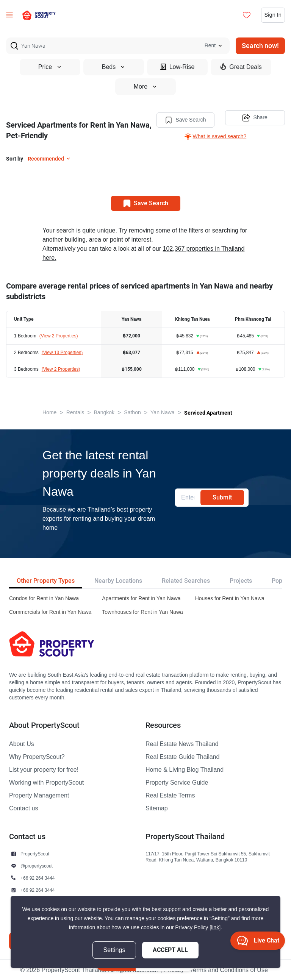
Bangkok (104, 412)
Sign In (272, 15)
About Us (22, 743)
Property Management (39, 795)
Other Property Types (46, 580)
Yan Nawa (163, 412)
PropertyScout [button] (35, 853)
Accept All (170, 950)
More (145, 87)
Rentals (75, 412)
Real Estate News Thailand (182, 743)
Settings (114, 950)
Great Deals (241, 67)
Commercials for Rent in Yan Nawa (50, 611)
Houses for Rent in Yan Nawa (230, 598)
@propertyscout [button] (37, 865)
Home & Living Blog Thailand (185, 769)
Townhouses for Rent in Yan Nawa (142, 611)
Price (50, 67)
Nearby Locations (118, 580)
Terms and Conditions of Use (229, 969)
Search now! (260, 46)
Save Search (182, 119)
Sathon (132, 412)
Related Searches (186, 580)
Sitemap (157, 808)
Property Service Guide (177, 782)
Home (49, 412)
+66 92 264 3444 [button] (38, 877)
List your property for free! (44, 769)
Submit (222, 497)
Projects (241, 580)
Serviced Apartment (208, 412)
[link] (215, 928)
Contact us (23, 808)
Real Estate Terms (170, 795)
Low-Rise (178, 67)
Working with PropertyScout (46, 782)
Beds (114, 67)
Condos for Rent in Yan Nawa (44, 598)
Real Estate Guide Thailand (182, 756)
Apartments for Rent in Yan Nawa (141, 598)
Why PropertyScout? (37, 756)
